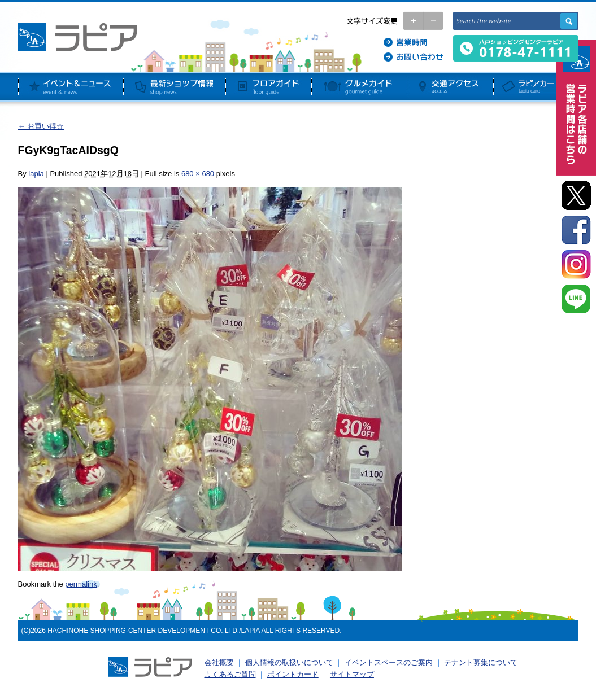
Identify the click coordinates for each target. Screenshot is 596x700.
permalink (81, 584)
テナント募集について (481, 662)
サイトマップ (352, 674)
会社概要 (219, 662)
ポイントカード (293, 674)
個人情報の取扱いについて (289, 662)
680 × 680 (198, 174)
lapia (36, 174)
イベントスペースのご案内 (389, 662)
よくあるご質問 (230, 674)
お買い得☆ (41, 126)
